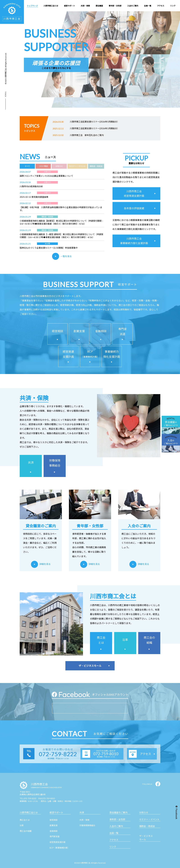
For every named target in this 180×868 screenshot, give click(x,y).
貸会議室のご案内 (118, 812)
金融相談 (54, 831)
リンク (113, 847)
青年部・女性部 (117, 819)
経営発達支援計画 (58, 842)
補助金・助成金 (147, 826)
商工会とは (25, 820)
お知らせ (144, 812)
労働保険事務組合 (87, 825)
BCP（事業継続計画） (59, 848)
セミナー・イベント (149, 819)
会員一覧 (114, 833)
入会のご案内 (116, 826)
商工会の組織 (26, 831)
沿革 (22, 825)
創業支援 (54, 825)
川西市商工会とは (29, 812)
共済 (82, 812)
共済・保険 (84, 820)
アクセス (114, 840)
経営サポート (56, 812)
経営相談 (54, 820)
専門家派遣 (55, 836)
